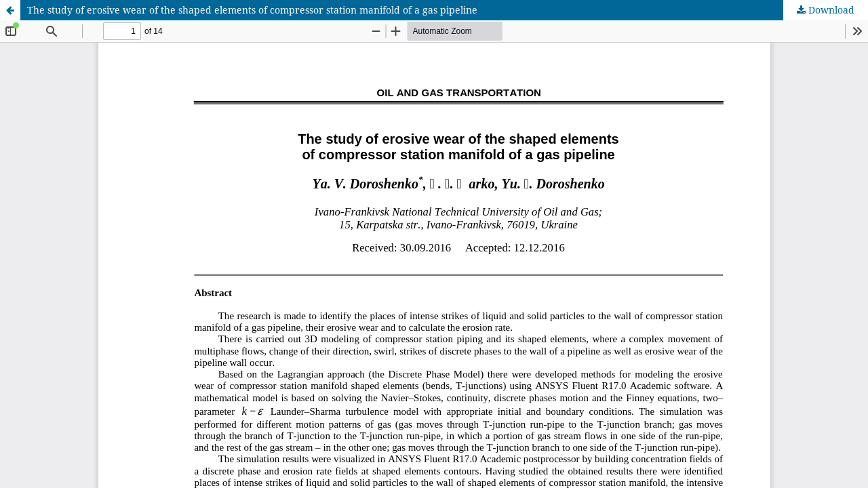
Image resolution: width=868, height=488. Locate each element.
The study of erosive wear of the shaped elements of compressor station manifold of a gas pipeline (252, 10)
